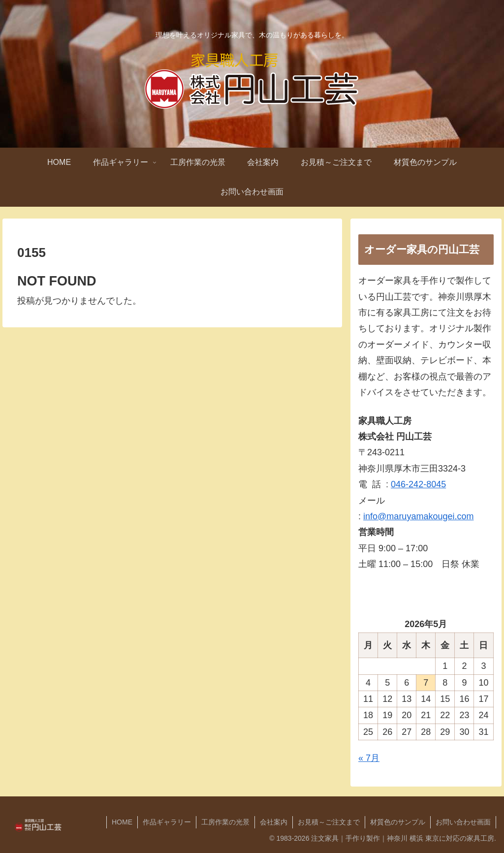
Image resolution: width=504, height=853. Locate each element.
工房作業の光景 (225, 822)
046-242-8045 (418, 484)
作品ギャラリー (167, 822)
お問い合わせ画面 (463, 822)
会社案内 (274, 822)
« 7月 (369, 758)
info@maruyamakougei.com (418, 516)
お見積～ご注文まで (329, 822)
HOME (122, 822)
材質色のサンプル (398, 822)
